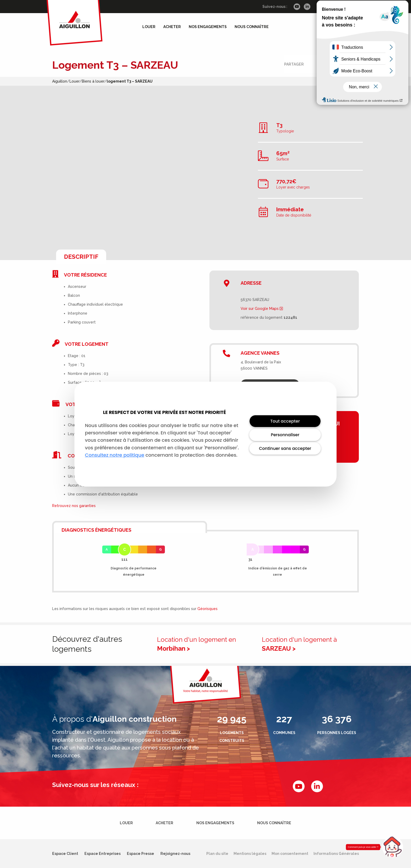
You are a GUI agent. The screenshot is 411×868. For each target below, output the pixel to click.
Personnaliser (285, 435)
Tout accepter (285, 421)
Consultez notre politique (115, 455)
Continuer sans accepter (285, 448)
